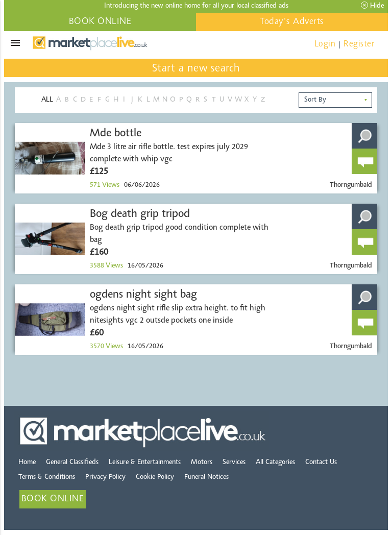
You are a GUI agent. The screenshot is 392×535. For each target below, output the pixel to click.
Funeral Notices (206, 477)
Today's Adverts (292, 22)
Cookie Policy (155, 477)
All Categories (275, 463)
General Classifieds (72, 463)
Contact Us (321, 463)
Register (359, 44)
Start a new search (196, 69)
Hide (372, 6)
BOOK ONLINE (100, 22)
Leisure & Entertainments (145, 463)
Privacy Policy (105, 477)
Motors (202, 463)
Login (325, 44)
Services (234, 463)
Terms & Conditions (47, 477)
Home (27, 463)
